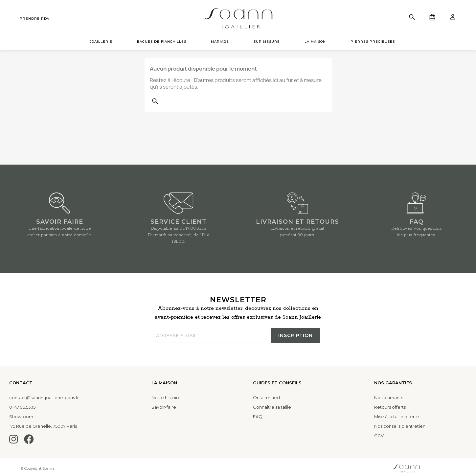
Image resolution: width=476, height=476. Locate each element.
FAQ (258, 417)
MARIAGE (220, 42)
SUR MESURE (267, 42)
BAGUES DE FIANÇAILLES (162, 42)
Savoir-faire (164, 407)
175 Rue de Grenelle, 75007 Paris (43, 426)
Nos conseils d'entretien (400, 426)
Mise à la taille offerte (397, 417)
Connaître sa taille (272, 407)
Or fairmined (266, 397)
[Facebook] (29, 439)
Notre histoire (166, 397)
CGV (379, 436)
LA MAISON (315, 42)
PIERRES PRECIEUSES (373, 42)
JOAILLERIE (101, 42)
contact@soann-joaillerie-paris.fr (44, 397)
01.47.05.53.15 (193, 228)
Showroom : (22, 417)
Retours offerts (390, 407)
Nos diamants (389, 397)
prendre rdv (35, 19)
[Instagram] (13, 439)
